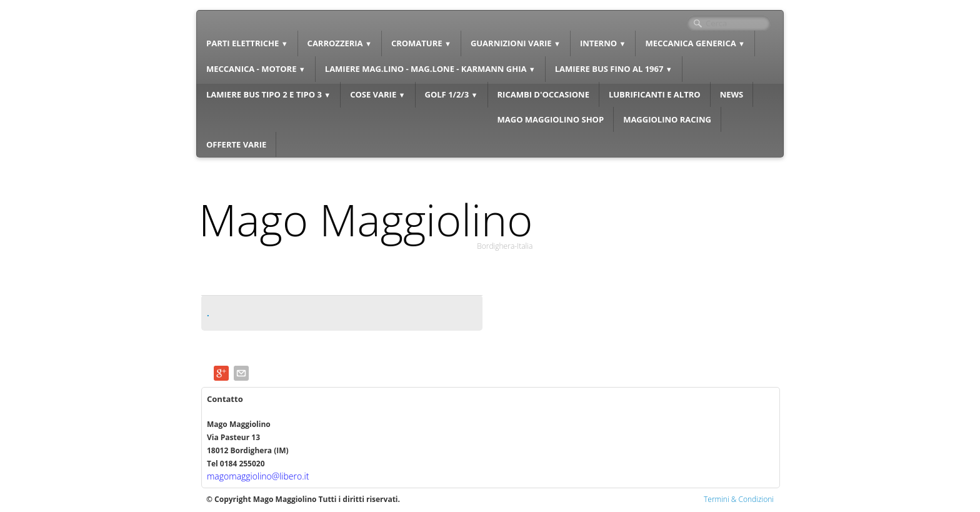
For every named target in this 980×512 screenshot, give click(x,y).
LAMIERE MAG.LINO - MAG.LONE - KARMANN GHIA (430, 69)
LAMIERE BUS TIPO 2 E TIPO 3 (268, 94)
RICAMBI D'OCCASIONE (543, 94)
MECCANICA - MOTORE (256, 69)
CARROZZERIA (340, 43)
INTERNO (603, 43)
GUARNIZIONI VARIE (516, 43)
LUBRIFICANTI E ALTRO (655, 94)
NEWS (732, 94)
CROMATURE (421, 43)
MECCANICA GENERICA (695, 43)
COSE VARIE (377, 94)
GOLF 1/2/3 (452, 94)
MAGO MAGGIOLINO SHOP (551, 119)
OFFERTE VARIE (236, 144)
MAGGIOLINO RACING (667, 119)
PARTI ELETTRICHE (247, 43)
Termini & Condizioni (739, 499)
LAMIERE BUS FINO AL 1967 (614, 69)
